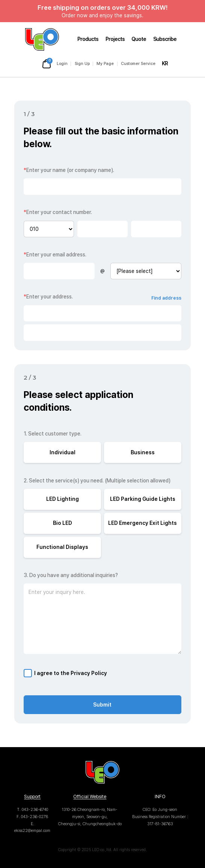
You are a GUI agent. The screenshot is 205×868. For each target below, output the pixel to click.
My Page (105, 64)
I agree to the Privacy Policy (71, 673)
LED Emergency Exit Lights (142, 523)
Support (32, 796)
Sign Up (82, 64)
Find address (166, 298)
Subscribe (165, 39)
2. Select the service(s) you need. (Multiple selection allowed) (97, 481)
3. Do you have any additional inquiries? (71, 575)
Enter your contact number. (58, 212)
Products (88, 39)
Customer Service (138, 64)
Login (62, 64)
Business (143, 452)
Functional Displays (62, 547)
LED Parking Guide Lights (143, 499)
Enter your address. (48, 297)
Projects (115, 39)
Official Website (90, 796)
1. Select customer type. (53, 434)
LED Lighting (63, 499)
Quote (139, 39)
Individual (63, 452)
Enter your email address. (55, 255)
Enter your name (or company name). (69, 170)
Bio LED (63, 523)
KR (165, 63)
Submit (102, 705)
